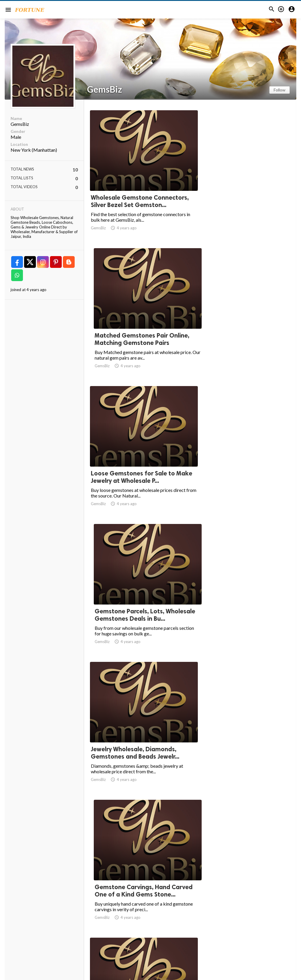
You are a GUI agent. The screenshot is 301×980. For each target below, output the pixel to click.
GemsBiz (104, 89)
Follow (280, 90)
